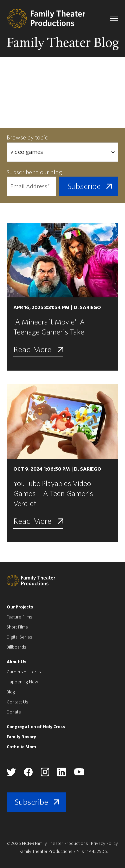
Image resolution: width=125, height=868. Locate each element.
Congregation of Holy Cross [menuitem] (36, 727)
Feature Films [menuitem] (19, 617)
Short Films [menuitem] (17, 627)
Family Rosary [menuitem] (21, 737)
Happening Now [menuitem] (22, 682)
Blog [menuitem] (11, 692)
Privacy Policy (104, 843)
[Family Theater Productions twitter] (11, 775)
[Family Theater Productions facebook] (28, 775)
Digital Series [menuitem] (19, 637)
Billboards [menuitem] (16, 647)
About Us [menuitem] (16, 662)
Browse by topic (27, 138)
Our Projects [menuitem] (20, 607)
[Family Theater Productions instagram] (45, 775)
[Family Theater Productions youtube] (79, 774)
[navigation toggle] (114, 18)
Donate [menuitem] (14, 712)
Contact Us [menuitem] (17, 702)
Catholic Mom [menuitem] (21, 747)
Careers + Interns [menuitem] (24, 672)
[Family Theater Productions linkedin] (62, 775)
